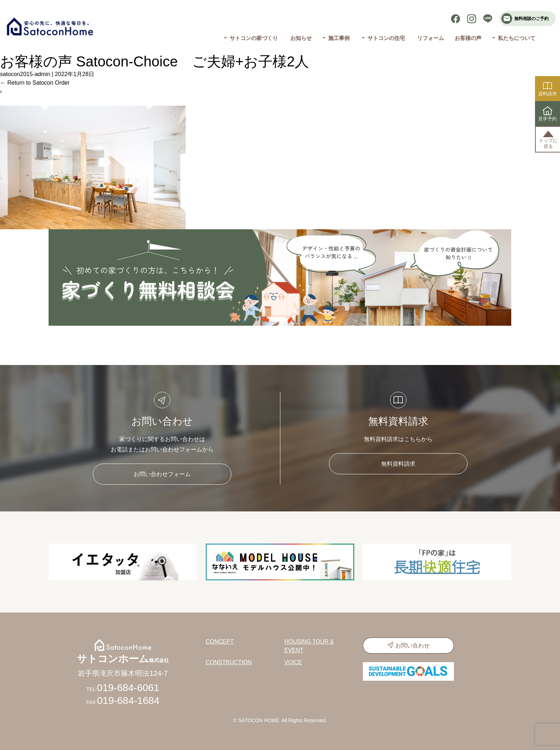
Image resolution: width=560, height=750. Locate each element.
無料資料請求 (398, 464)
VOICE (293, 662)
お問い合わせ (412, 646)
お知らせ (301, 38)
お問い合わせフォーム (162, 474)
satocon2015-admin (25, 74)
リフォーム (431, 38)
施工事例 (339, 38)
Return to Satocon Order (35, 83)
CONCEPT (220, 642)
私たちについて (517, 38)
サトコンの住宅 (386, 38)
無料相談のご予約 (525, 19)
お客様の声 (468, 38)
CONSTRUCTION (229, 662)
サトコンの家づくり (254, 38)
